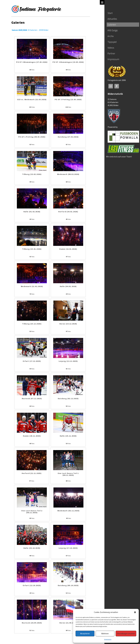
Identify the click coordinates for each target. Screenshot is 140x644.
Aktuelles (112, 19)
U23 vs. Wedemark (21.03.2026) (32, 100)
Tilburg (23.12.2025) (32, 324)
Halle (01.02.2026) (32, 212)
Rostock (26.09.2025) (32, 623)
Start (110, 13)
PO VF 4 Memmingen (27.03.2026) (32, 62)
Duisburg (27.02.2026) (68, 137)
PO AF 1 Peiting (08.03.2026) (32, 137)
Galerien (112, 25)
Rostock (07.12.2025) (32, 399)
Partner (111, 53)
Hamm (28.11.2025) (32, 436)
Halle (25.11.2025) (68, 436)
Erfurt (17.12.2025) (32, 361)
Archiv (111, 36)
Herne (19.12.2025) (68, 324)
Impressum (108, 639)
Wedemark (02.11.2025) (68, 511)
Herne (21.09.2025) (68, 623)
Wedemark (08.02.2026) (68, 174)
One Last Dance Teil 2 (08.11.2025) (32, 512)
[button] (135, 612)
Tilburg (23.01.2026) (32, 249)
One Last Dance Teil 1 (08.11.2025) (68, 474)
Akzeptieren (85, 634)
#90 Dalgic (113, 30)
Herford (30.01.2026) (68, 212)
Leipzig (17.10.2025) (68, 548)
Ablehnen (105, 634)
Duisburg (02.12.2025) (68, 399)
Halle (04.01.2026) (68, 287)
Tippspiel (112, 42)
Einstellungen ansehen (126, 634)
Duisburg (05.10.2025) (68, 586)
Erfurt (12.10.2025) (32, 586)
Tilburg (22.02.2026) (32, 174)
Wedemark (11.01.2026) (32, 287)
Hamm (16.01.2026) (68, 249)
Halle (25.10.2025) (32, 548)
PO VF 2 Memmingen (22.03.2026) (68, 62)
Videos (111, 48)
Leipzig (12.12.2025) (68, 361)
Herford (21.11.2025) (32, 473)
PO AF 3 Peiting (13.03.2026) (68, 100)
